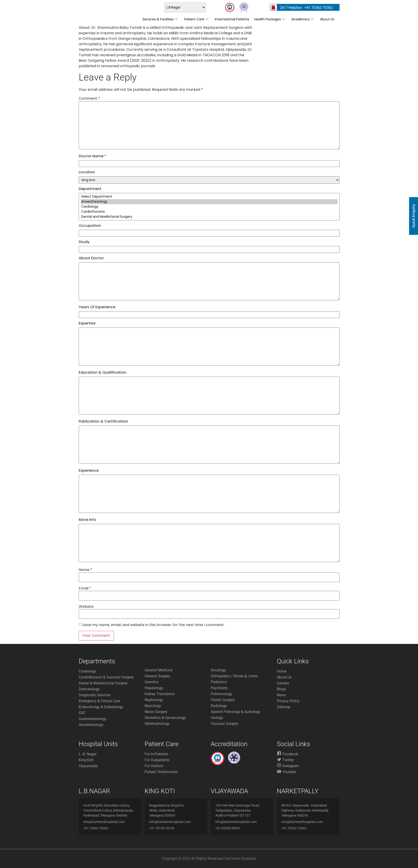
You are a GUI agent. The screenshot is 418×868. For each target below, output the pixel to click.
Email (85, 588)
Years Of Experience (97, 307)
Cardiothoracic (209, 212)
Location (87, 172)
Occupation (90, 226)
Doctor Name (92, 156)
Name (85, 570)
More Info (87, 520)
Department (90, 189)
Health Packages (270, 19)
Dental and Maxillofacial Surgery (209, 217)
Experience (89, 471)
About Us (327, 19)
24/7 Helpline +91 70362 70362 (306, 8)
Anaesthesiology (209, 202)
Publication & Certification (103, 422)
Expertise (87, 323)
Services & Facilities (160, 19)
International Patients (232, 19)
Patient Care (196, 19)
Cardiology (209, 207)
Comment (89, 99)
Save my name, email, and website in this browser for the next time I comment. (154, 625)
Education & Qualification (102, 372)
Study (84, 242)
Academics (302, 19)
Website (86, 607)
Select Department (209, 197)
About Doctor (91, 258)
